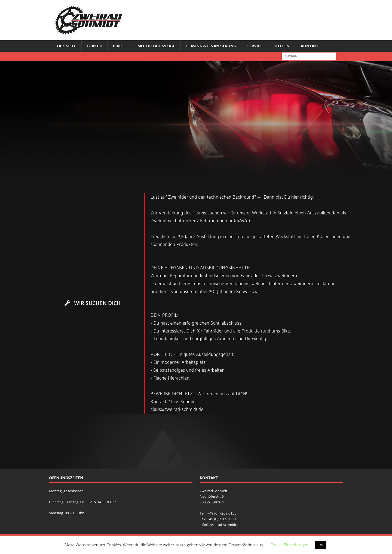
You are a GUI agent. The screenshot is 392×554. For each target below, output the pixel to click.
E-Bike (93, 46)
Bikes (118, 46)
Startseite (65, 46)
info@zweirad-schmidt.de (221, 525)
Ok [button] (321, 545)
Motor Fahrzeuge (156, 46)
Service (255, 46)
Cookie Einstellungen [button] (289, 545)
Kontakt (310, 46)
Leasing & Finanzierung (211, 46)
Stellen (282, 46)
